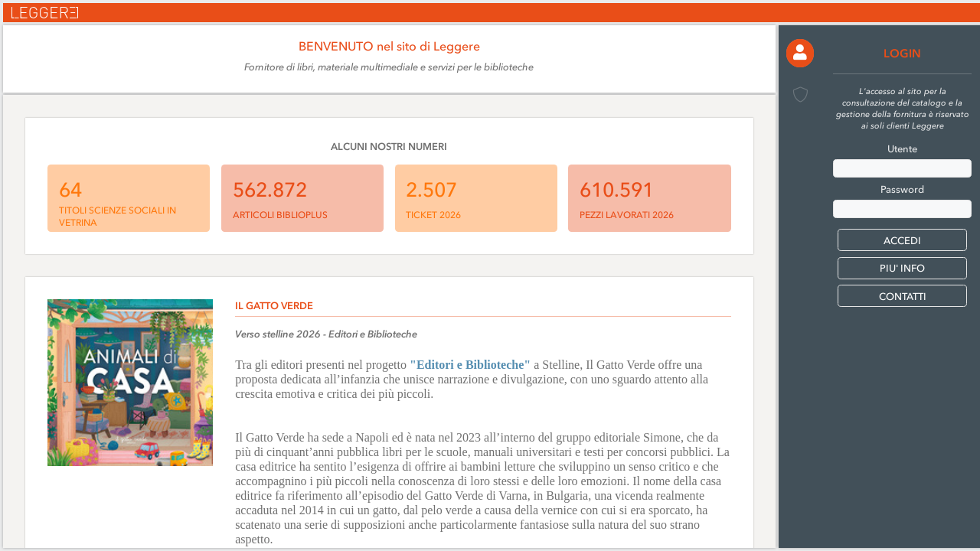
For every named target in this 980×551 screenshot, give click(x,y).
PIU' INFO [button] (902, 268)
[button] (800, 53)
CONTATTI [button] (903, 297)
